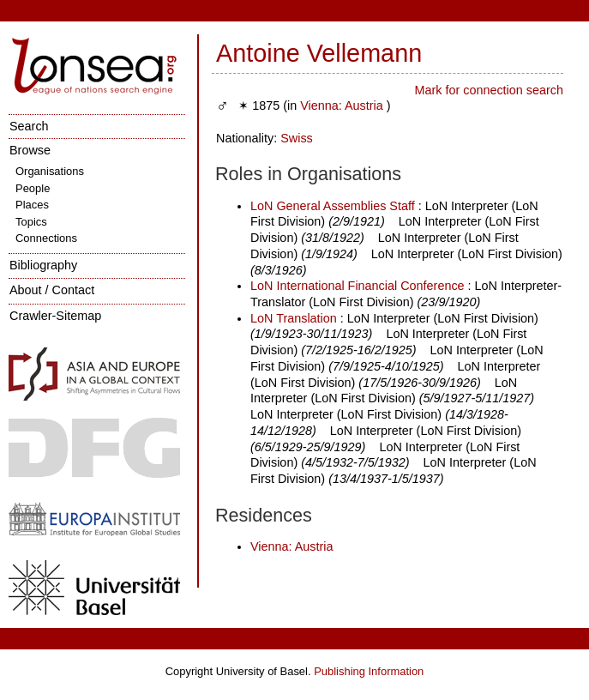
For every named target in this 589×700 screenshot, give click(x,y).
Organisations (50, 171)
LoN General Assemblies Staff (333, 206)
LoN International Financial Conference (358, 286)
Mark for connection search (489, 90)
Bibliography (43, 265)
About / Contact (52, 290)
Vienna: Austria (342, 106)
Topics (31, 222)
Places (32, 205)
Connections (46, 238)
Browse (30, 150)
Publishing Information (369, 671)
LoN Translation (294, 318)
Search (29, 126)
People (33, 188)
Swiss (297, 138)
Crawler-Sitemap (55, 316)
